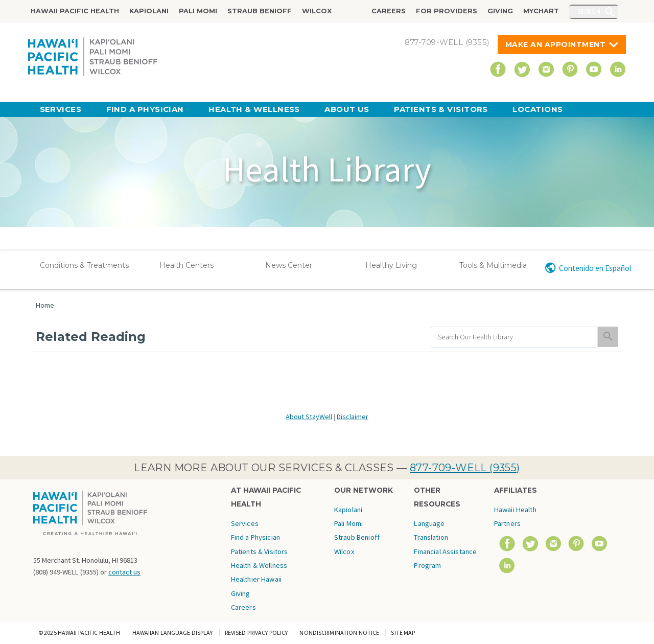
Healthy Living (391, 265)
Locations (538, 109)
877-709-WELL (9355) (465, 468)
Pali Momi (198, 11)
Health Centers (186, 265)
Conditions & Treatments (84, 265)
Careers (389, 11)
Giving (500, 11)
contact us (124, 572)
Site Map (403, 632)
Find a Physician (145, 109)
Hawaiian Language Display (173, 632)
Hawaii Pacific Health (75, 11)
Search (589, 11)
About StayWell (309, 417)
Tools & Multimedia (493, 265)
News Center (289, 265)
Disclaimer (353, 417)
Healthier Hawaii (256, 579)
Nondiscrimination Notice (339, 632)
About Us (347, 109)
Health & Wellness (254, 109)
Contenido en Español (595, 268)
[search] (514, 337)
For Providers (447, 11)
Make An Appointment (556, 44)
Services (61, 109)
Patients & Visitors (441, 109)
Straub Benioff (260, 11)
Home (45, 305)
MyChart (541, 11)
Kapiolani (149, 11)
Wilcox (317, 11)
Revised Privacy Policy (256, 632)
